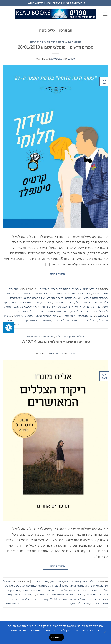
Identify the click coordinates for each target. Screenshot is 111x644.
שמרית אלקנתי (99, 603)
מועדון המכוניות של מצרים (54, 311)
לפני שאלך (18, 307)
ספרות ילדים (61, 336)
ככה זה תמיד (59, 307)
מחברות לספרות (46, 594)
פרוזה (61, 42)
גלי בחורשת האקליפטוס (25, 586)
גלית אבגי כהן (100, 302)
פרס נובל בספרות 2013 (65, 599)
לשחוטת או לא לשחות (70, 594)
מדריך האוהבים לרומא (84, 311)
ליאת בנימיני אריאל (96, 594)
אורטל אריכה (100, 293)
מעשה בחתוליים (25, 594)
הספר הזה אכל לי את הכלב (38, 590)
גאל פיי (41, 298)
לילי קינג (31, 307)
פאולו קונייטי (51, 316)
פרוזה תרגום (36, 42)
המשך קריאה (55, 274)
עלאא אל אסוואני (70, 316)
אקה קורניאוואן (88, 298)
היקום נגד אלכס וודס (68, 590)
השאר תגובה (11, 603)
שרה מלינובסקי (80, 603)
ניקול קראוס (29, 311)
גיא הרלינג (30, 298)
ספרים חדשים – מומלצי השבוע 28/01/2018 (55, 47)
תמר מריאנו (15, 320)
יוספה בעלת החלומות (38, 302)
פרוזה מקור (51, 42)
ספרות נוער (47, 336)
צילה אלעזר (35, 316)
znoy (72, 59)
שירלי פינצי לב (60, 320)
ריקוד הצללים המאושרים (23, 599)
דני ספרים (87, 590)
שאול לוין (91, 320)
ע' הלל (84, 599)
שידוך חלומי (77, 320)
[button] (105, 14)
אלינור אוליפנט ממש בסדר (59, 293)
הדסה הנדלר (82, 302)
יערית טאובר (94, 307)
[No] (105, 634)
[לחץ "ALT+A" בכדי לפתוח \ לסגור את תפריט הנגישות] (9, 328)
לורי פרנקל (44, 307)
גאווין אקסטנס (50, 586)
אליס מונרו (36, 293)
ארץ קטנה (71, 298)
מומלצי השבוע (74, 42)
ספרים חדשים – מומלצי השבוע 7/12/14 (56, 341)
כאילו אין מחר (77, 307)
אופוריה (13, 289)
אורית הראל (83, 293)
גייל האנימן (16, 298)
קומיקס (44, 599)
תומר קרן (29, 320)
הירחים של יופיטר (63, 302)
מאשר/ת (56, 637)
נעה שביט (88, 316)
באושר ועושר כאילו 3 (72, 586)
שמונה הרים (44, 320)
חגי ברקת (14, 590)
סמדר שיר (95, 599)
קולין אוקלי (20, 316)
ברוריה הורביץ (55, 298)
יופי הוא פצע (16, 302)
